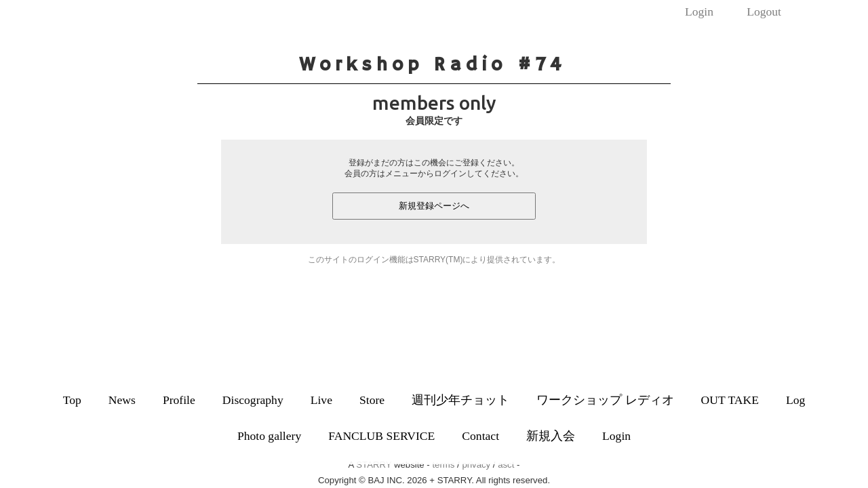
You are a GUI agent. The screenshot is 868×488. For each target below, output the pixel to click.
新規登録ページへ (434, 206)
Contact (480, 436)
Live (321, 400)
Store (372, 400)
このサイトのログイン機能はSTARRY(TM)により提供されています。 (434, 260)
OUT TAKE (730, 400)
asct (506, 465)
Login (699, 12)
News (122, 400)
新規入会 (551, 436)
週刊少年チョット (460, 400)
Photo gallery (269, 436)
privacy (476, 465)
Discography (253, 400)
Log (795, 400)
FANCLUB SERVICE (381, 436)
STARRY (374, 465)
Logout (764, 12)
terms (443, 465)
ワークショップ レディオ (605, 400)
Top (72, 400)
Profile (179, 400)
